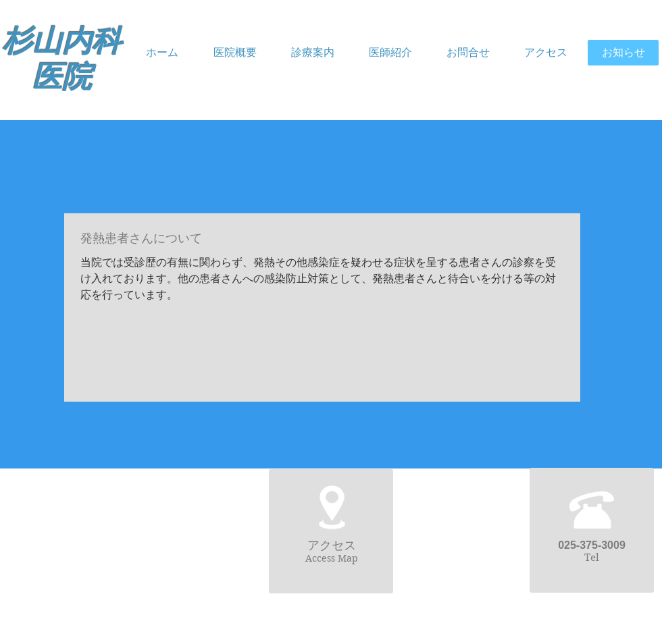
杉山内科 (62, 42)
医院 (62, 77)
